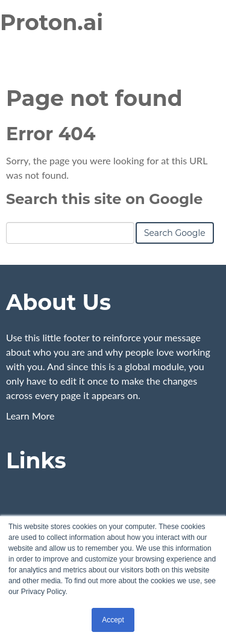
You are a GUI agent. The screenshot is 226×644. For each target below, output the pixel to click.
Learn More (30, 416)
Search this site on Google (104, 199)
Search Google (175, 233)
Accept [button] (113, 620)
